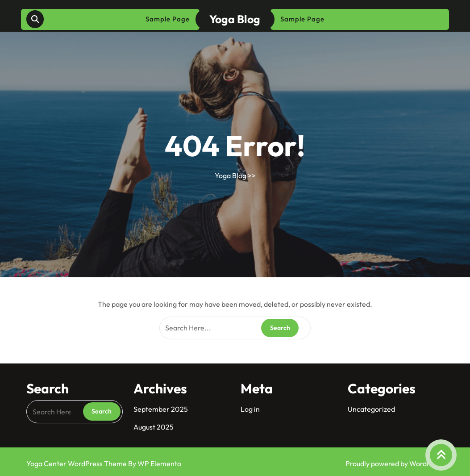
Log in (250, 409)
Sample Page (168, 19)
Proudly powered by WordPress (395, 463)
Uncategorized (371, 409)
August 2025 (154, 427)
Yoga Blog (235, 19)
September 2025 (161, 409)
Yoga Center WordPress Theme (77, 463)
